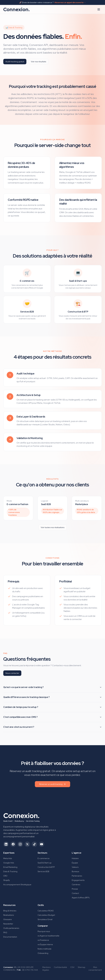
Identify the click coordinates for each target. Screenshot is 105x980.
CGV (72, 967)
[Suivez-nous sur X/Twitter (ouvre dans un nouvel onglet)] (27, 844)
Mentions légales (46, 969)
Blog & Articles (10, 911)
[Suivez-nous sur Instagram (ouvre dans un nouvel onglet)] (20, 844)
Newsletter (8, 924)
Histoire (75, 858)
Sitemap (81, 967)
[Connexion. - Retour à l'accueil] (21, 817)
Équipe (75, 863)
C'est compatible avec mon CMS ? (52, 717)
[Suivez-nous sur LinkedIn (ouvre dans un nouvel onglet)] (6, 844)
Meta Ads (8, 858)
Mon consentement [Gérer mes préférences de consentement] (95, 969)
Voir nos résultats (38, 62)
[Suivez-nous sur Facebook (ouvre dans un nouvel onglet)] (13, 844)
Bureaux (75, 871)
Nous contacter (12, 673)
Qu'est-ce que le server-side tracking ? (52, 687)
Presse (75, 889)
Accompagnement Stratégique (17, 885)
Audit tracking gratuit (15, 62)
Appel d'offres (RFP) (81, 898)
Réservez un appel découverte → (70, 2)
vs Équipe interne (45, 944)
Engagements (78, 880)
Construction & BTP (46, 867)
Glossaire (8, 919)
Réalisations (9, 915)
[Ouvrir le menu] (99, 9)
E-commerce (44, 858)
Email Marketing (10, 867)
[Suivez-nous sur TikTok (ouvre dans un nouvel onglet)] (34, 844)
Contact (75, 893)
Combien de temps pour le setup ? (52, 707)
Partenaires (77, 876)
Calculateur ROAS (46, 911)
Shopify (6, 880)
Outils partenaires (11, 928)
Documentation (10, 937)
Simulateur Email (45, 919)
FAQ (5, 932)
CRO (5, 876)
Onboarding (43, 953)
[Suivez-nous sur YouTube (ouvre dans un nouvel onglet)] (42, 844)
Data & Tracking (10, 871)
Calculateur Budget (46, 915)
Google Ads (9, 863)
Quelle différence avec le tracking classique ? (52, 697)
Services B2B (43, 871)
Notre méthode (45, 949)
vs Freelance (43, 940)
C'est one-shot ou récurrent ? (52, 727)
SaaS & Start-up (45, 863)
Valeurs (75, 867)
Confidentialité (60, 967)
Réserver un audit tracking (52, 784)
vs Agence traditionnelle (48, 936)
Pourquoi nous (44, 931)
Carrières (76, 885)
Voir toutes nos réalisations (53, 527)
